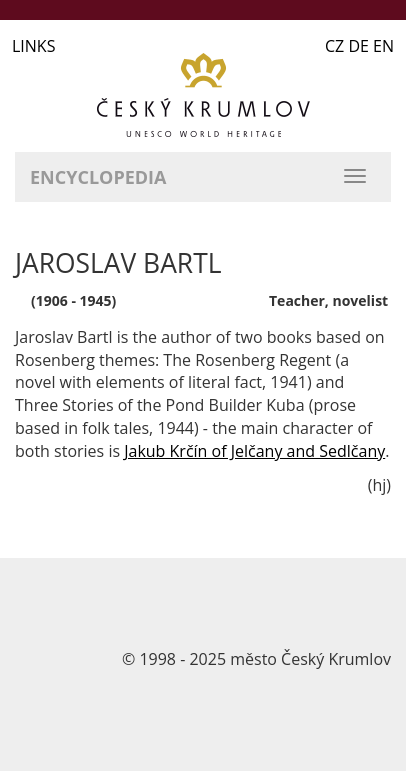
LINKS (33, 46)
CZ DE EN (359, 46)
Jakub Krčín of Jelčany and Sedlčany (254, 451)
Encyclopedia (98, 177)
